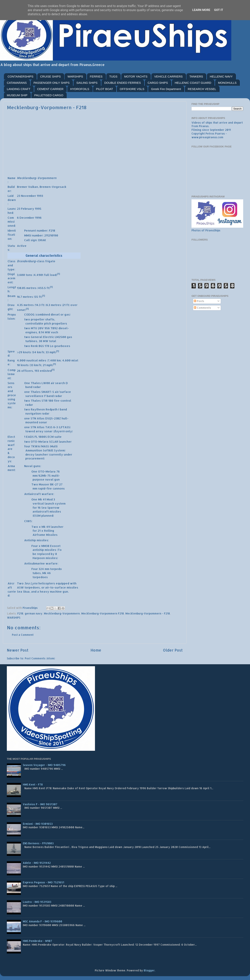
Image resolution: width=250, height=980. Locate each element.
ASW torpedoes (28, 587)
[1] (59, 274)
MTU (34, 328)
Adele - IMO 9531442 (37, 863)
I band (63, 409)
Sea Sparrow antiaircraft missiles (47, 510)
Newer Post (18, 650)
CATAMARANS (17, 83)
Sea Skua (23, 592)
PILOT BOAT (104, 89)
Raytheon (38, 409)
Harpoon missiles (45, 558)
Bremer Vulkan (27, 187)
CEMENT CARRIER (50, 89)
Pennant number (36, 231)
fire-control (63, 401)
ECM (51, 437)
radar (37, 387)
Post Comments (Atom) (40, 658)
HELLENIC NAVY (221, 76)
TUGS (113, 76)
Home (96, 650)
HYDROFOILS (80, 89)
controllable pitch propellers (46, 323)
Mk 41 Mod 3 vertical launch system (49, 501)
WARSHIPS (75, 76)
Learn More (201, 10)
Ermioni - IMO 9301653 (38, 824)
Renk (34, 346)
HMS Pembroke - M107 (37, 941)
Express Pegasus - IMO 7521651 (43, 882)
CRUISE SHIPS (51, 76)
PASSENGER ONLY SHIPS (52, 83)
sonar (43, 422)
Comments (202, 308)
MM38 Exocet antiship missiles (47, 548)
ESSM (37, 516)
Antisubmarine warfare (41, 563)
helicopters (47, 583)
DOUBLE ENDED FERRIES (123, 83)
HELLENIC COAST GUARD (193, 83)
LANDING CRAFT (19, 89)
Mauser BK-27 (49, 484)
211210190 (51, 235)
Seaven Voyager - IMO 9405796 (44, 765)
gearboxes (62, 346)
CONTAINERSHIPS (20, 76)
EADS (30, 437)
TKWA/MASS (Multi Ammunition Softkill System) (45, 448)
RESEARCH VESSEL (202, 89)
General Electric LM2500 (48, 337)
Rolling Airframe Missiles (45, 533)
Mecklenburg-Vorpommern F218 (103, 613)
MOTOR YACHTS (136, 76)
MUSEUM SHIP (17, 95)
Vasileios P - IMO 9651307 (40, 804)
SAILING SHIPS (87, 83)
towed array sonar (39, 431)
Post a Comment (23, 635)
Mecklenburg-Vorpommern (62, 613)
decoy (30, 454)
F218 (20, 613)
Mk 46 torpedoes (42, 575)
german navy (34, 613)
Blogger (149, 970)
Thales (36, 383)
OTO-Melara (40, 442)
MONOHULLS (227, 83)
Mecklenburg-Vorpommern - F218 (148, 613)
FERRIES (96, 76)
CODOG (29, 314)
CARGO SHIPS (158, 83)
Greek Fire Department (166, 89)
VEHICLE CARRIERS (168, 76)
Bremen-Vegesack (53, 187)
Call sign (30, 240)
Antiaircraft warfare (39, 494)
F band (49, 396)
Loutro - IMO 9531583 (37, 902)
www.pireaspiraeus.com (207, 137)
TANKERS (196, 76)
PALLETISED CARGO (49, 95)
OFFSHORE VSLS (132, 89)
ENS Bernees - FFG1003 (38, 843)
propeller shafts (43, 319)
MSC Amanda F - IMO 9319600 (43, 921)
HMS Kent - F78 (33, 784)
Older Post (173, 650)
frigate (50, 261)
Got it (219, 10)
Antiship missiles (36, 540)
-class (31, 261)
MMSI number (33, 235)
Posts (199, 301)
